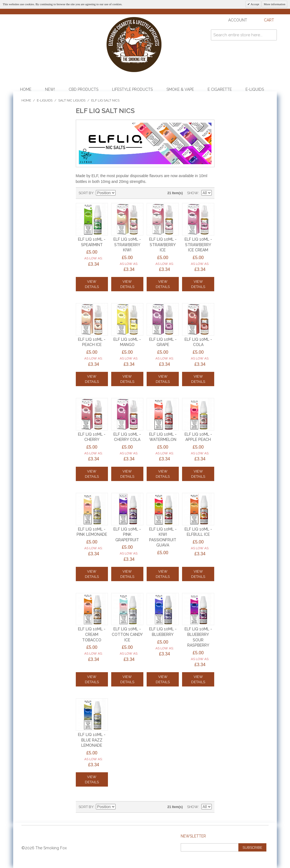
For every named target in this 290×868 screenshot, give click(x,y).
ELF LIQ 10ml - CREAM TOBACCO (92, 634)
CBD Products (83, 89)
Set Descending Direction (121, 193)
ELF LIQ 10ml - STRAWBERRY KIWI (127, 245)
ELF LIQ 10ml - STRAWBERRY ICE (163, 245)
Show (193, 193)
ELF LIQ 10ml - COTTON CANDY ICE (127, 634)
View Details (92, 284)
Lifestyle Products (132, 89)
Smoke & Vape (180, 89)
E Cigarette (220, 89)
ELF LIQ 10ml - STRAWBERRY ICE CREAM (198, 245)
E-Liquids (255, 89)
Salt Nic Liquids (72, 100)
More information (274, 4)
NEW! (50, 89)
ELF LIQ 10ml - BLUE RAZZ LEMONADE (92, 740)
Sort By (86, 193)
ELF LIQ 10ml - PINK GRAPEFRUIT (127, 535)
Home (26, 89)
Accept (254, 4)
